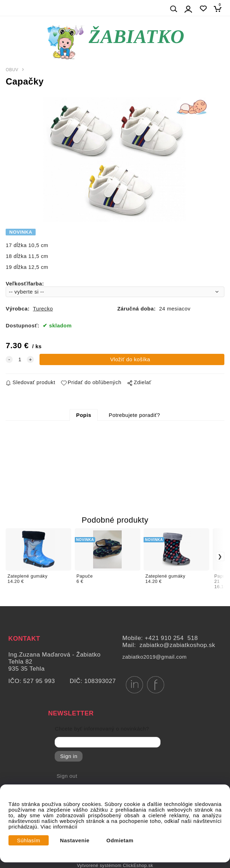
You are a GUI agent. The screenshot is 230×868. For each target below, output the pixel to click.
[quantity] (20, 359)
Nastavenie (75, 841)
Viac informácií (59, 827)
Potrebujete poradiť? (134, 415)
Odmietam (120, 841)
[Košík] (220, 9)
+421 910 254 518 (171, 638)
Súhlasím (29, 841)
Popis (84, 415)
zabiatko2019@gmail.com (155, 657)
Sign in (69, 756)
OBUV (12, 70)
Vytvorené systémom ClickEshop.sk (115, 866)
